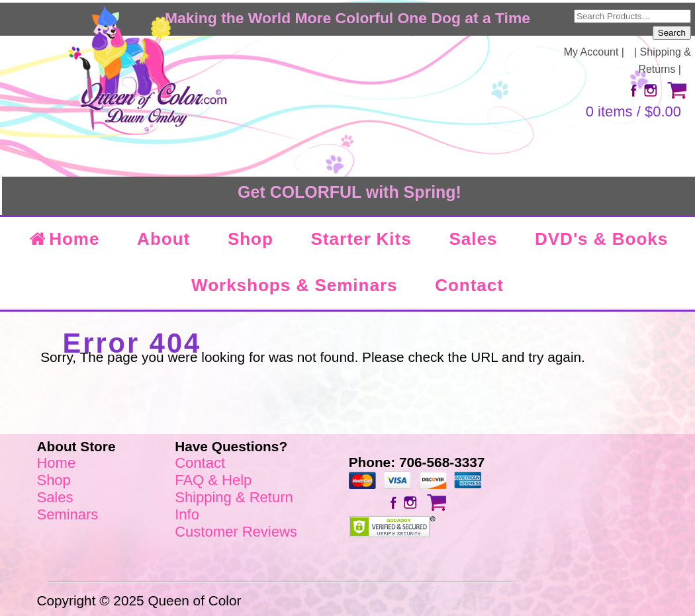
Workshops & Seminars (294, 285)
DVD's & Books (601, 239)
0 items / (633, 111)
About (163, 239)
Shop (251, 239)
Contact (469, 285)
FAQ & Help (213, 480)
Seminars (67, 514)
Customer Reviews (236, 532)
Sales (473, 239)
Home (64, 239)
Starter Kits (361, 239)
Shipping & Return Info (234, 506)
